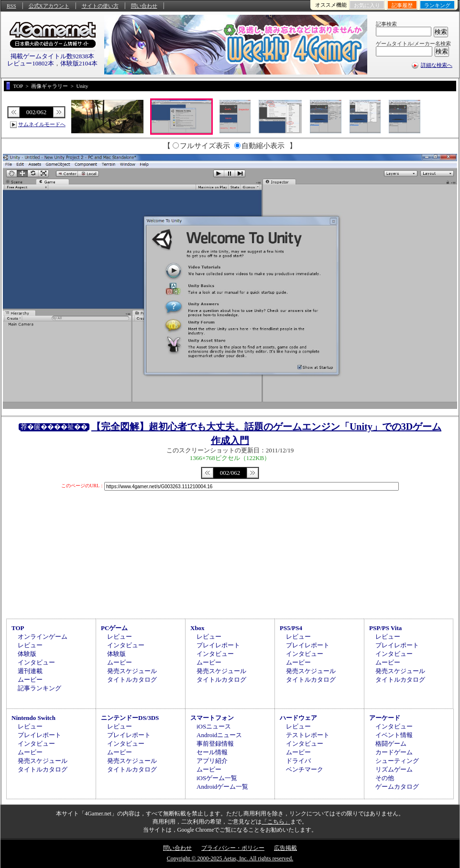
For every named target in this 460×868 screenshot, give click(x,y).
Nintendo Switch (33, 718)
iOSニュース (214, 726)
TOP (18, 628)
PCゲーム (114, 628)
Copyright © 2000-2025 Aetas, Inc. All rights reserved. (230, 858)
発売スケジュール (132, 671)
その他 (385, 778)
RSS (11, 6)
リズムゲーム (394, 769)
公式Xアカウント (49, 6)
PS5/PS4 (291, 628)
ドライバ (298, 761)
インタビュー (36, 662)
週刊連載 (30, 671)
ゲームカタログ (397, 787)
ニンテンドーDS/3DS (130, 718)
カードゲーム (394, 752)
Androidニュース (219, 735)
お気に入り (367, 5)
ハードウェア (298, 718)
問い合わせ (144, 6)
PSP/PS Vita (385, 628)
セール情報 (212, 752)
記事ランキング (39, 688)
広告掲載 (285, 848)
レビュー (30, 645)
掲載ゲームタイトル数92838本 (53, 56)
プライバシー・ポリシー (233, 848)
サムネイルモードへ (42, 124)
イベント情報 (394, 735)
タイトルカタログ (132, 680)
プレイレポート (218, 645)
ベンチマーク (305, 769)
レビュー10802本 (31, 63)
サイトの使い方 (100, 6)
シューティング (397, 761)
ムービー (30, 680)
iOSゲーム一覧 (217, 778)
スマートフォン (212, 718)
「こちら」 (276, 822)
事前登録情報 (215, 744)
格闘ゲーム (391, 744)
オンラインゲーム (43, 637)
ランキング (437, 5)
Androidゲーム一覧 (222, 787)
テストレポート (308, 735)
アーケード (385, 718)
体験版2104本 (79, 63)
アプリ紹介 (212, 761)
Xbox (197, 628)
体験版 (27, 654)
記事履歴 (402, 5)
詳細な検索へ (437, 65)
